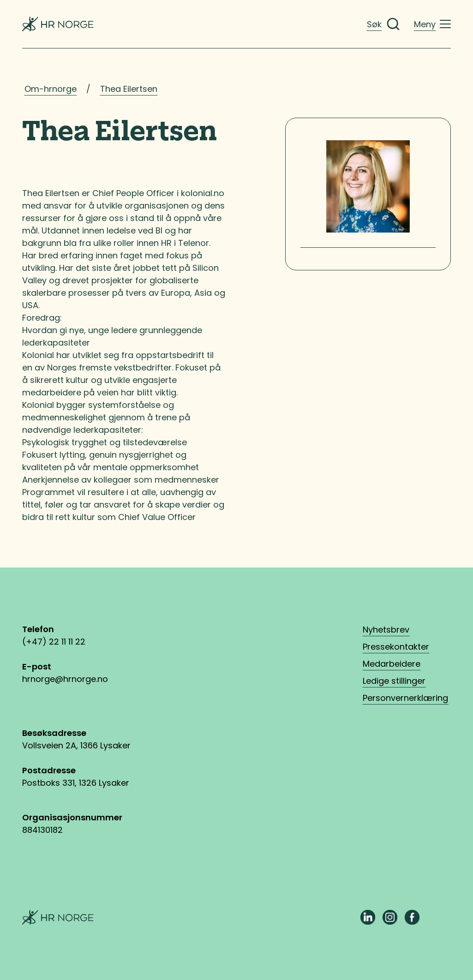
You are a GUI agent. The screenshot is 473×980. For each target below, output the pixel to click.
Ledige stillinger (394, 681)
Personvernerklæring (405, 698)
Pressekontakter (396, 647)
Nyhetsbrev (386, 630)
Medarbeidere (392, 664)
